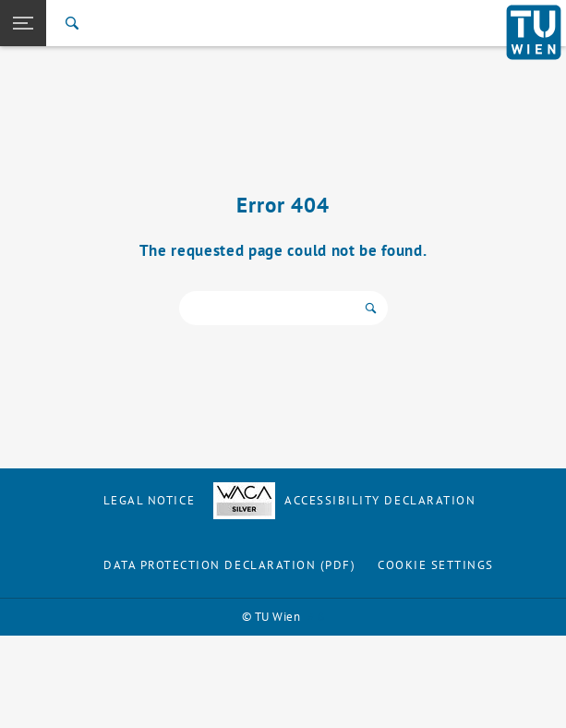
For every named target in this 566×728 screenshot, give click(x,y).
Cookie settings (436, 565)
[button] (23, 23)
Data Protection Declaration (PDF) (230, 565)
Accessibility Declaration (344, 500)
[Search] (72, 23)
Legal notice (149, 500)
